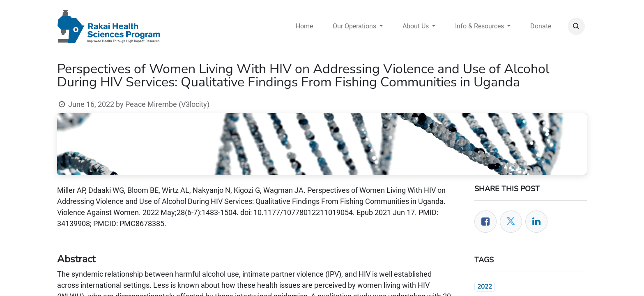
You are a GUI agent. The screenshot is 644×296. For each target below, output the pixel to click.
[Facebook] (485, 222)
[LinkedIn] (536, 222)
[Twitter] (511, 222)
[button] (576, 26)
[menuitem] (304, 26)
